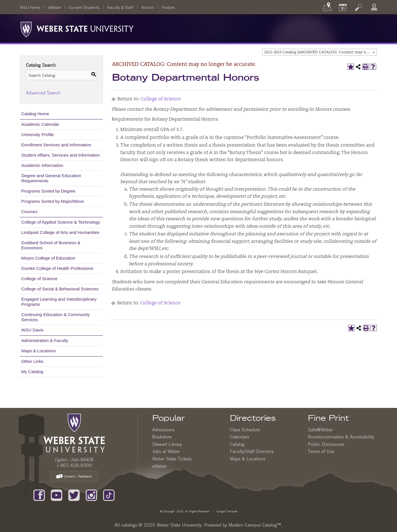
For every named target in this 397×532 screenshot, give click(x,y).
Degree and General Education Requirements (51, 178)
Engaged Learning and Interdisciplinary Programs (59, 302)
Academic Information (42, 165)
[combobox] (320, 52)
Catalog (237, 444)
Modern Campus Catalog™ (255, 525)
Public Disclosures (326, 444)
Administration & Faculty (45, 340)
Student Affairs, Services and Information (61, 155)
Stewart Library (167, 444)
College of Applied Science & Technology (61, 222)
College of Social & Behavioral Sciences (60, 289)
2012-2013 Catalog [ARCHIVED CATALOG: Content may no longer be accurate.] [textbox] (320, 52)
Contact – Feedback (74, 477)
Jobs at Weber (166, 451)
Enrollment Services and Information (56, 145)
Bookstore (162, 437)
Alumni (148, 7)
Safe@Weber (320, 430)
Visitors (168, 7)
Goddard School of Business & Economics (51, 245)
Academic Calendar (40, 124)
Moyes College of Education (48, 258)
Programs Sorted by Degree (48, 191)
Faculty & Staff (120, 7)
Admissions (163, 430)
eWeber (55, 7)
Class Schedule (245, 430)
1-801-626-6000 (74, 465)
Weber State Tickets (172, 459)
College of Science (40, 279)
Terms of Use (321, 451)
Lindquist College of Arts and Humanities (61, 232)
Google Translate (226, 511)
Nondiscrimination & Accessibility (341, 437)
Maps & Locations (39, 351)
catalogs (129, 525)
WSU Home (30, 7)
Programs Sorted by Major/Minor (53, 201)
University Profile (38, 134)
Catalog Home (35, 114)
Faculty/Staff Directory (252, 451)
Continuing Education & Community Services (56, 317)
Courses (30, 212)
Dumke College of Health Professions (57, 268)
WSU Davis (33, 330)
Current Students (84, 7)
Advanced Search (43, 93)
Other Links (33, 361)
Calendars (240, 437)
